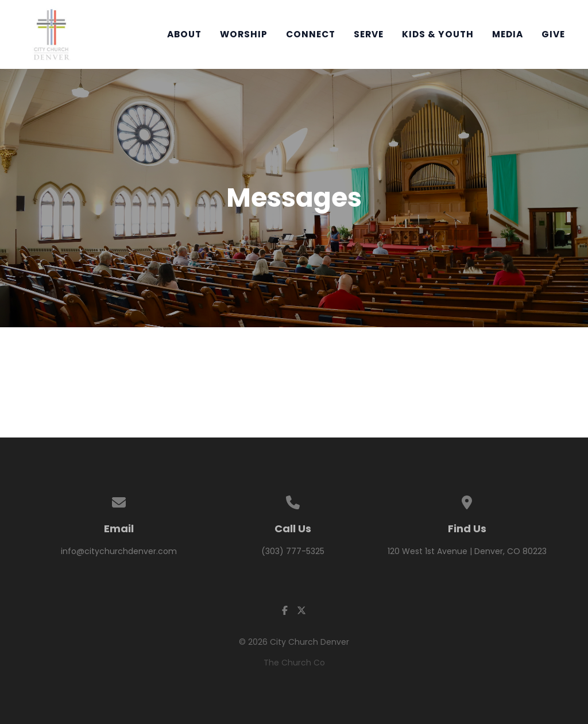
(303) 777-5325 (293, 551)
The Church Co (294, 663)
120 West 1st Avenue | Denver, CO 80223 (467, 551)
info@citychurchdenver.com (119, 551)
